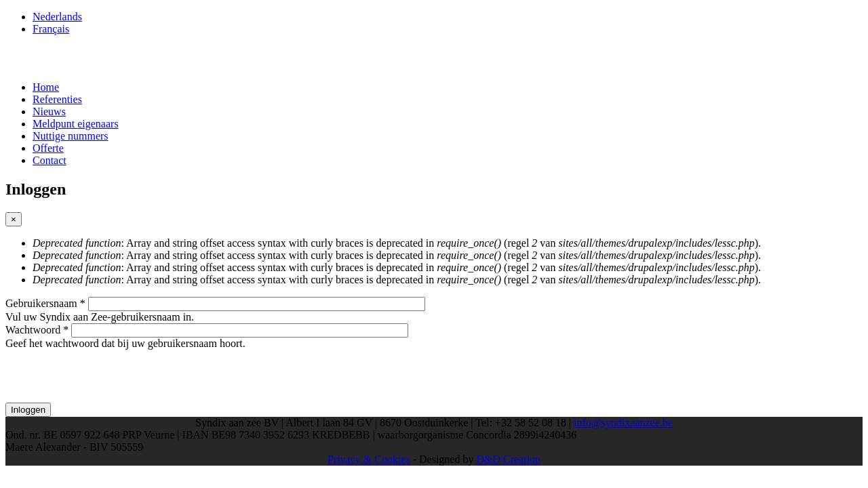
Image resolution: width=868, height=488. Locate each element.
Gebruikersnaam (45, 303)
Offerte (48, 148)
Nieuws (49, 111)
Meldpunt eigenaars (76, 124)
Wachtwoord (37, 330)
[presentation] (108, 376)
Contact (50, 160)
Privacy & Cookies (369, 459)
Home (46, 87)
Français (51, 29)
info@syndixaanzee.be (623, 423)
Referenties (57, 99)
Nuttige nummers (71, 136)
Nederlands (57, 17)
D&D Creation (508, 459)
